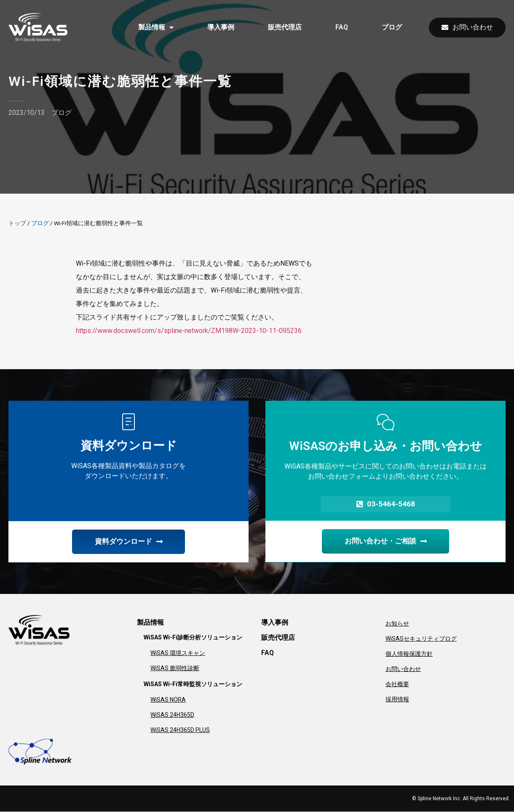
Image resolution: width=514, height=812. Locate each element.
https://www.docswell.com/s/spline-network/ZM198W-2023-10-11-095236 (189, 331)
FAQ (342, 27)
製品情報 (156, 27)
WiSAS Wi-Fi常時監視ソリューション (193, 685)
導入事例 (221, 27)
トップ (17, 223)
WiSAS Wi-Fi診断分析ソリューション (193, 638)
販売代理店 (285, 27)
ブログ (392, 27)
